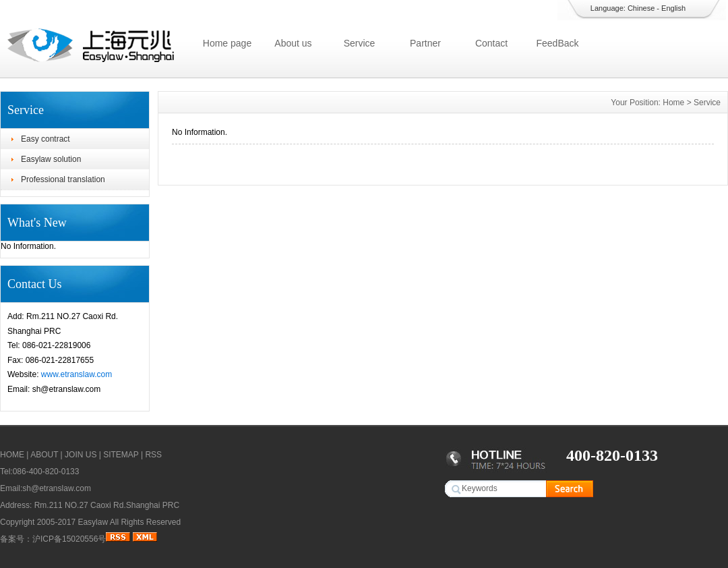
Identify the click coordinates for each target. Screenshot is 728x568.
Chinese (641, 8)
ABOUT (44, 455)
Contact (491, 43)
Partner (425, 43)
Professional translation (63, 179)
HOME (12, 455)
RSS (153, 455)
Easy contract (45, 139)
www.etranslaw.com (77, 374)
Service (360, 43)
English (673, 8)
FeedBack (557, 43)
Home (673, 103)
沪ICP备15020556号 (69, 539)
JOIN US (81, 455)
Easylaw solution (51, 159)
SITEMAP (121, 455)
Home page (227, 43)
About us (293, 43)
